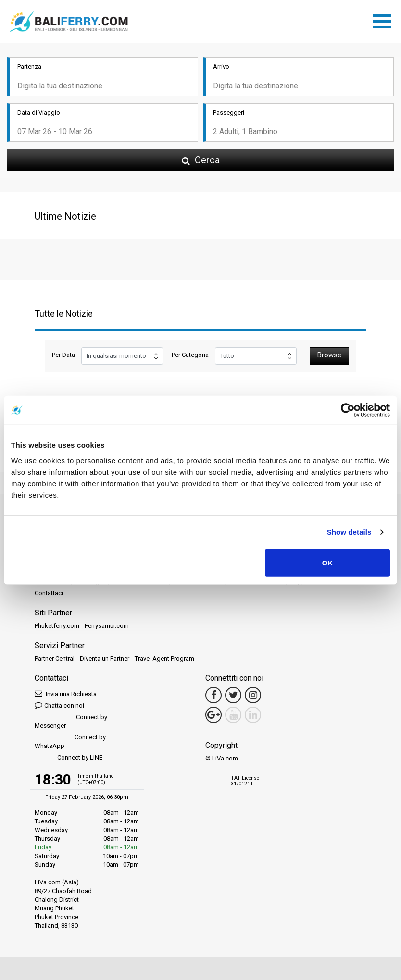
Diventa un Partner (105, 658)
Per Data (63, 355)
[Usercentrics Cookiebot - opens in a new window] (348, 410)
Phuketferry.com (57, 626)
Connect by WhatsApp (70, 741)
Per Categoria (190, 355)
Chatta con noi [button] (59, 705)
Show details (349, 532)
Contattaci (49, 593)
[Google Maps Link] (213, 715)
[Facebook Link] (213, 695)
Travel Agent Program (164, 658)
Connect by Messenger (71, 721)
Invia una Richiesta (66, 693)
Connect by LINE (69, 758)
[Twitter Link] (233, 695)
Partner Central (55, 658)
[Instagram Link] (253, 695)
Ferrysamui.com (107, 626)
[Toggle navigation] (384, 20)
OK (328, 562)
